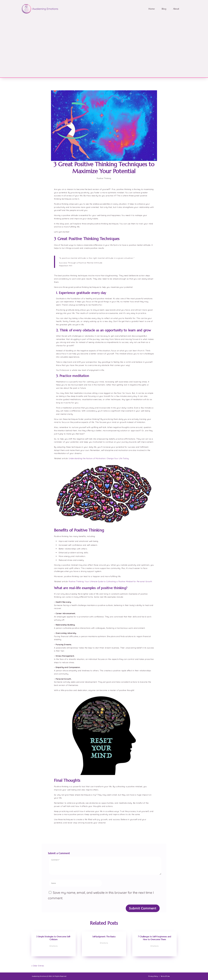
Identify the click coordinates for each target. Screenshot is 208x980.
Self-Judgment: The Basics (104, 937)
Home (152, 9)
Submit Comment (143, 908)
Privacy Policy (153, 976)
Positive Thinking (104, 178)
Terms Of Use (165, 976)
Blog (164, 9)
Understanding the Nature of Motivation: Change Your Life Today (99, 458)
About (176, 9)
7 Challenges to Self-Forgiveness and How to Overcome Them (154, 938)
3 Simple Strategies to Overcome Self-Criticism (54, 938)
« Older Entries (38, 966)
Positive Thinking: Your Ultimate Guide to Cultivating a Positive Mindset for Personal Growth (110, 581)
